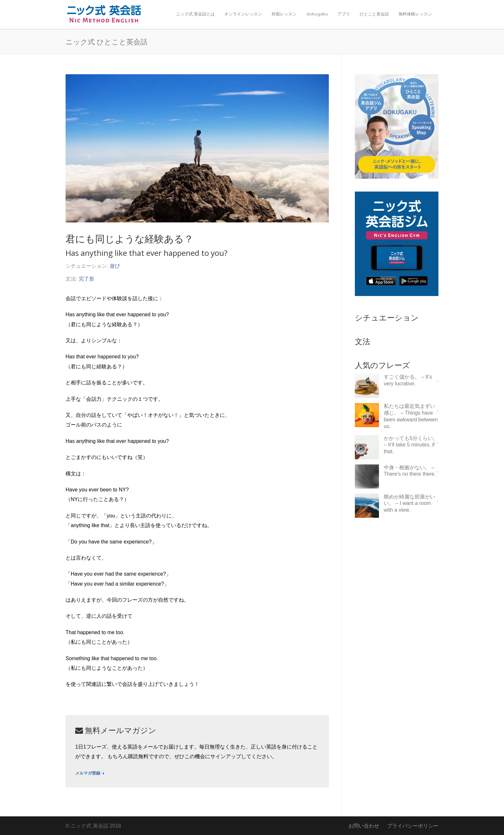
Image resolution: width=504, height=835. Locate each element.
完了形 (86, 279)
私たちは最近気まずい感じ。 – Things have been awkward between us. (411, 416)
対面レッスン (284, 14)
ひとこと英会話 (374, 14)
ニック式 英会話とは (195, 14)
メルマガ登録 (90, 773)
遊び (115, 266)
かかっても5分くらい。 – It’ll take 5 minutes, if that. (411, 445)
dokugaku (317, 14)
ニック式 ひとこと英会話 (107, 41)
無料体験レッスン (415, 14)
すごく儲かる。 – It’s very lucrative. (408, 380)
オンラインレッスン (243, 14)
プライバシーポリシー (413, 826)
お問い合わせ (364, 826)
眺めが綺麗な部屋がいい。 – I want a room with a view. (410, 503)
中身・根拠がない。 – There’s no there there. (410, 471)
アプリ (344, 14)
